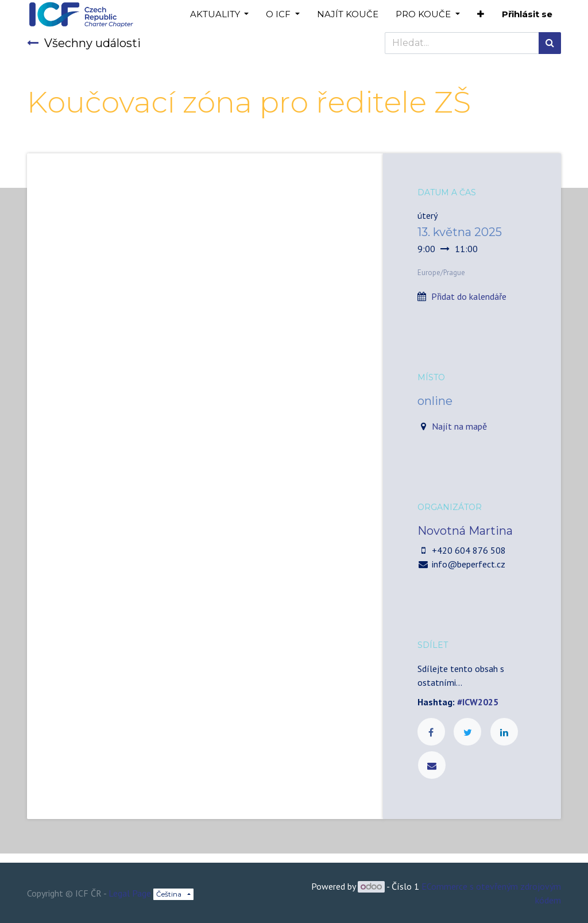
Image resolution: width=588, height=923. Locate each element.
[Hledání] (550, 43)
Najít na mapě (459, 426)
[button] (481, 15)
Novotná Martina (465, 531)
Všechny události (84, 43)
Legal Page (130, 893)
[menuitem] (348, 15)
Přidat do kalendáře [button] (469, 296)
